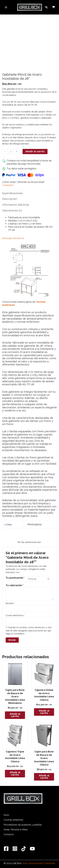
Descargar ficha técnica (13, 238)
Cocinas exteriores (13, 820)
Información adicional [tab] (16, 205)
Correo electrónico (15, 615)
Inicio (6, 815)
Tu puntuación (15, 578)
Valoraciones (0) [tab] (12, 210)
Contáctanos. (8, 185)
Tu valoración (15, 585)
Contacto (9, 834)
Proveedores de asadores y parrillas (23, 825)
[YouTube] (32, 849)
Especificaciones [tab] (12, 193)
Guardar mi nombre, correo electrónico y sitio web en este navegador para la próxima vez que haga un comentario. (29, 631)
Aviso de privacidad (33, 863)
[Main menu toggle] (6, 7)
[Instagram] (15, 849)
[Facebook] (6, 849)
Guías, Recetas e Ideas (16, 830)
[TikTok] (24, 849)
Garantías (50, 863)
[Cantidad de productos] (11, 151)
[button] (47, 7)
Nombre (10, 603)
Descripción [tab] (10, 199)
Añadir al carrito (35, 151)
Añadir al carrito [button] (15, 715)
